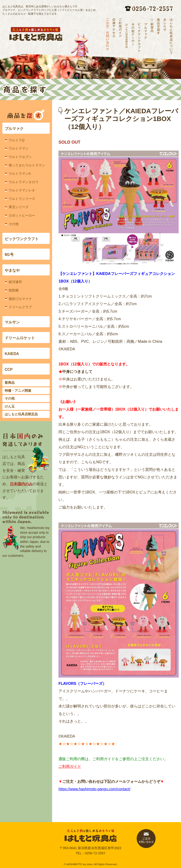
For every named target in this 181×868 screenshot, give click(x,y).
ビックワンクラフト (22, 239)
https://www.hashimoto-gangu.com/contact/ (94, 789)
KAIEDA (12, 354)
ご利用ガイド (70, 766)
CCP (9, 369)
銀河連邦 (15, 282)
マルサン (12, 322)
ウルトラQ (17, 140)
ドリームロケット (20, 338)
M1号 (9, 255)
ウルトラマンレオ (22, 190)
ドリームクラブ (20, 307)
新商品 (10, 383)
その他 (14, 224)
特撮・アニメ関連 (18, 391)
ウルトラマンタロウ (24, 182)
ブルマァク (14, 129)
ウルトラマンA (20, 174)
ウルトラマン (19, 148)
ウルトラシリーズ (22, 199)
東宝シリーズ (19, 207)
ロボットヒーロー (22, 215)
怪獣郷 (14, 290)
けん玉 (10, 406)
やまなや (12, 270)
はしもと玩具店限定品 (21, 414)
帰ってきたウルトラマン (27, 165)
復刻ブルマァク (20, 299)
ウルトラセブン (20, 157)
